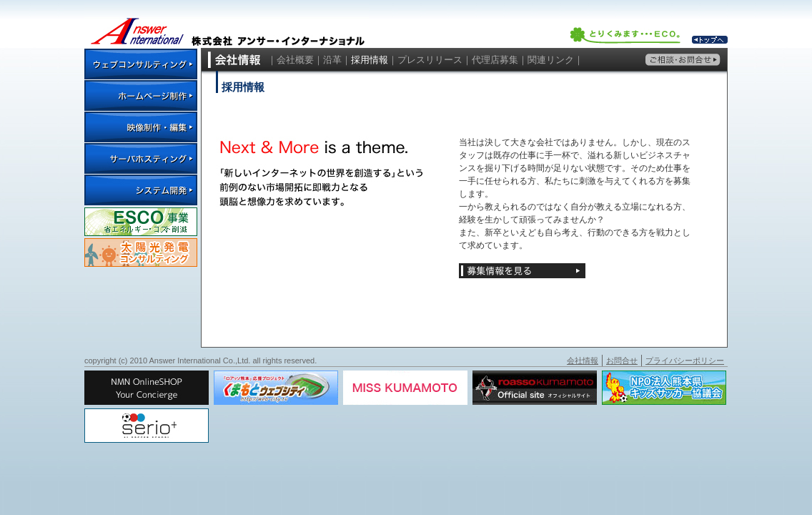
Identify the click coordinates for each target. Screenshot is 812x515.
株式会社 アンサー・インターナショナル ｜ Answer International (227, 24)
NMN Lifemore (147, 388)
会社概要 (295, 60)
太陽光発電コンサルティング (141, 252)
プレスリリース (430, 60)
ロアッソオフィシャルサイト (535, 388)
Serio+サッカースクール (147, 426)
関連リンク (551, 60)
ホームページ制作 (141, 95)
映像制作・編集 (141, 127)
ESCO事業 (141, 222)
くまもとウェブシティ (276, 388)
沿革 (332, 60)
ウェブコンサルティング (141, 64)
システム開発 (141, 190)
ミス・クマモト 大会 (405, 388)
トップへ (710, 40)
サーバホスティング (141, 158)
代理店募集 (495, 60)
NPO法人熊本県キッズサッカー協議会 (664, 388)
